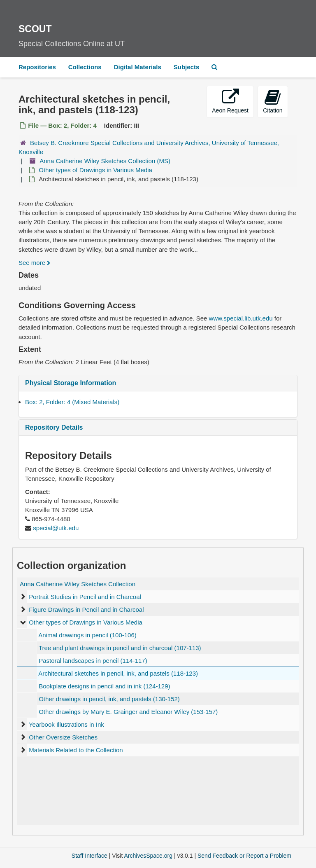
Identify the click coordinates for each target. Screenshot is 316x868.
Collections (85, 67)
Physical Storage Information (71, 383)
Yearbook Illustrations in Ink (66, 724)
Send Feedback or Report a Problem (244, 856)
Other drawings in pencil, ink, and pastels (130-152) (109, 699)
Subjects (187, 67)
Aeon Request (230, 101)
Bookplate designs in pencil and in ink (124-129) (104, 686)
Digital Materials (138, 67)
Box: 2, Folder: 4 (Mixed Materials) (72, 402)
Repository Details (54, 427)
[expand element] (23, 597)
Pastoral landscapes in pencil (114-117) (93, 661)
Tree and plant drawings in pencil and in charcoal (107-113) (120, 648)
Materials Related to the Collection (76, 750)
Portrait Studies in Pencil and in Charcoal (85, 597)
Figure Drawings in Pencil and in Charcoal (86, 609)
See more (35, 263)
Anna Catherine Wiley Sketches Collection (78, 584)
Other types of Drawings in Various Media (95, 170)
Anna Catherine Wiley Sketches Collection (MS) (105, 161)
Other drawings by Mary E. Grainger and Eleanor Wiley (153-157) (128, 712)
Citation (273, 101)
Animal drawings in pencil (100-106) (87, 635)
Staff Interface (89, 856)
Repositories (37, 67)
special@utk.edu (56, 528)
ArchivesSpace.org (148, 856)
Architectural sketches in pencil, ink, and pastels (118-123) (118, 673)
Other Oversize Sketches (63, 737)
